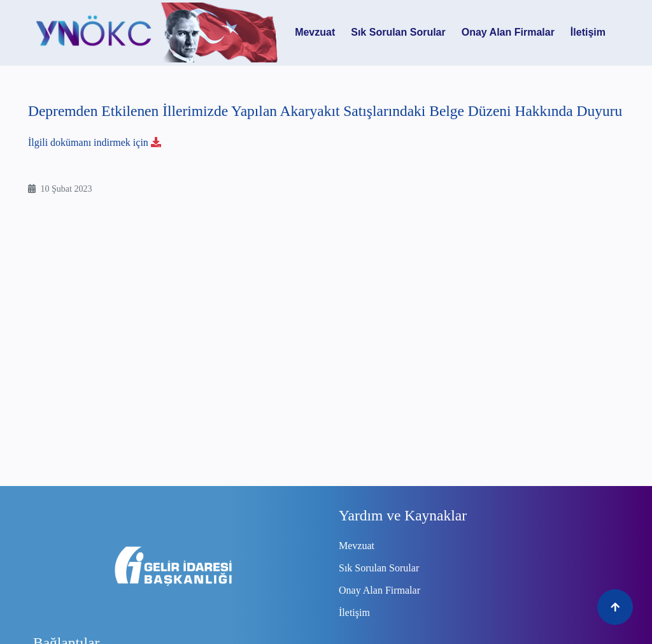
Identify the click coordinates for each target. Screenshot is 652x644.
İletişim (588, 32)
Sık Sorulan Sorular (398, 32)
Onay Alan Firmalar (508, 32)
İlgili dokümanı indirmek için (98, 142)
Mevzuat (315, 32)
